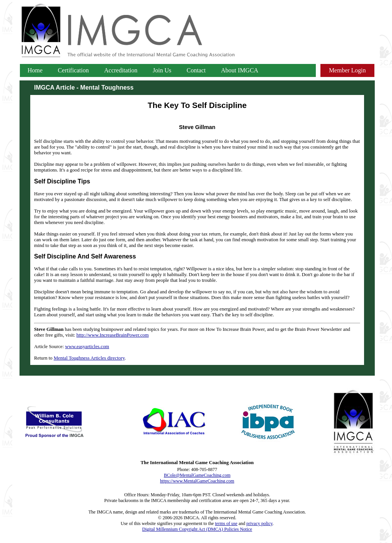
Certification (73, 70)
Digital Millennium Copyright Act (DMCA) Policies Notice (197, 529)
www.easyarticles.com (87, 347)
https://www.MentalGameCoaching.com (197, 481)
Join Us (162, 70)
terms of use (226, 523)
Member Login (347, 70)
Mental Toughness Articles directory (89, 358)
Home (35, 70)
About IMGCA (239, 70)
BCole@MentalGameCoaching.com (197, 475)
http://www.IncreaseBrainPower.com (113, 335)
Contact (196, 70)
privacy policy (260, 523)
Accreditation (121, 70)
